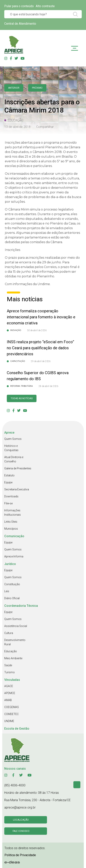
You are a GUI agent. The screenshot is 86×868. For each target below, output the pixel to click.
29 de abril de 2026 (41, 361)
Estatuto (9, 475)
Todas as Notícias (22, 398)
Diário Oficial (12, 598)
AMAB (8, 700)
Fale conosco (21, 831)
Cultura (9, 633)
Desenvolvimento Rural (15, 642)
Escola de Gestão (17, 729)
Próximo (37, 88)
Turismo (10, 672)
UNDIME (9, 721)
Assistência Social (16, 626)
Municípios (11, 529)
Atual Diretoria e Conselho (14, 459)
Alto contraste (45, 6)
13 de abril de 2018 (17, 127)
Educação (11, 651)
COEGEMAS (12, 707)
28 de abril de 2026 (48, 386)
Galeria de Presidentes (18, 468)
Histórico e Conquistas (11, 448)
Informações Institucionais (13, 513)
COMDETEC (11, 714)
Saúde (8, 665)
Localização (21, 820)
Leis (7, 591)
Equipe (8, 482)
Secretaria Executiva (17, 489)
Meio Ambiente (13, 658)
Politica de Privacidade (20, 855)
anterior (14, 88)
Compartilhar (45, 127)
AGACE (9, 686)
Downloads (11, 496)
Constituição (12, 584)
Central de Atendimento (20, 24)
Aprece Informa (14, 556)
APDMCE (10, 693)
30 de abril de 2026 (37, 330)
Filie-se (8, 503)
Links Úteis (11, 522)
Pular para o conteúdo (19, 6)
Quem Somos (13, 439)
